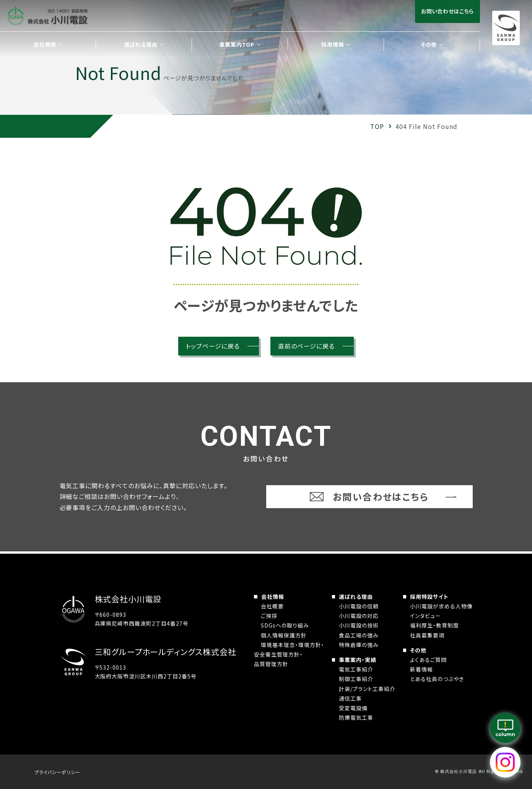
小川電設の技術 (359, 625)
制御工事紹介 (356, 679)
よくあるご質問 (428, 660)
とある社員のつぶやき (437, 679)
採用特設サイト (429, 597)
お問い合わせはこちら (447, 11)
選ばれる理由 (356, 597)
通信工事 (350, 698)
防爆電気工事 (356, 717)
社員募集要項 (427, 635)
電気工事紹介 (356, 669)
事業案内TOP (237, 44)
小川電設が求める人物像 (441, 606)
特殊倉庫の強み (359, 645)
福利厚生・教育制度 (434, 625)
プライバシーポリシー (57, 772)
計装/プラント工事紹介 (367, 689)
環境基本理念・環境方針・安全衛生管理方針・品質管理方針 (289, 654)
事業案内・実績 (358, 660)
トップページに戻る (213, 346)
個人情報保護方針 (284, 635)
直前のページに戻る (306, 346)
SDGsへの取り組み (285, 625)
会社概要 (272, 606)
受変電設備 (353, 708)
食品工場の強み (359, 635)
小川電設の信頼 (359, 606)
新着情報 (421, 669)
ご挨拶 (269, 616)
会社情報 (273, 597)
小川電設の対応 (359, 616)
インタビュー (425, 616)
